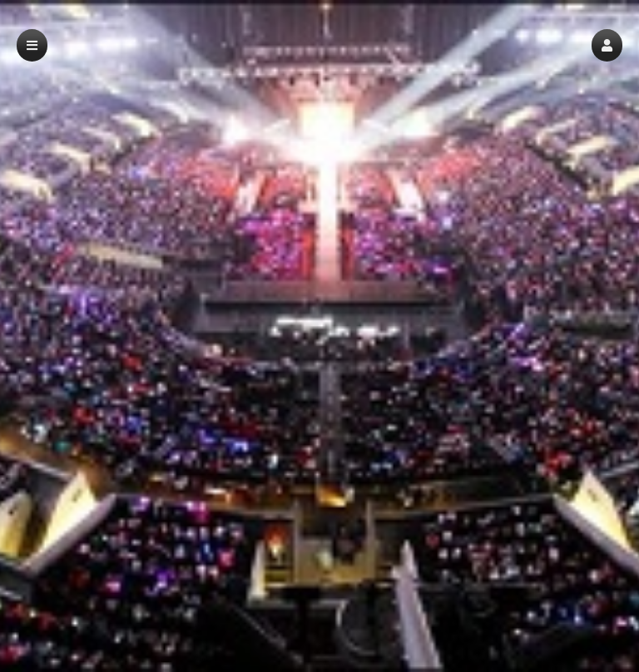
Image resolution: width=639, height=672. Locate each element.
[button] (607, 45)
